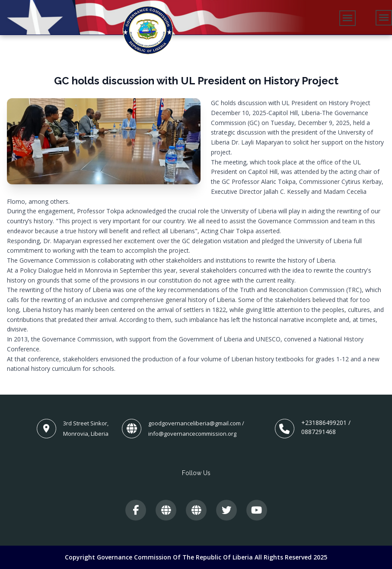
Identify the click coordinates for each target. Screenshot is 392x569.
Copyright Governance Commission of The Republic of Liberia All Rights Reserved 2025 (196, 557)
